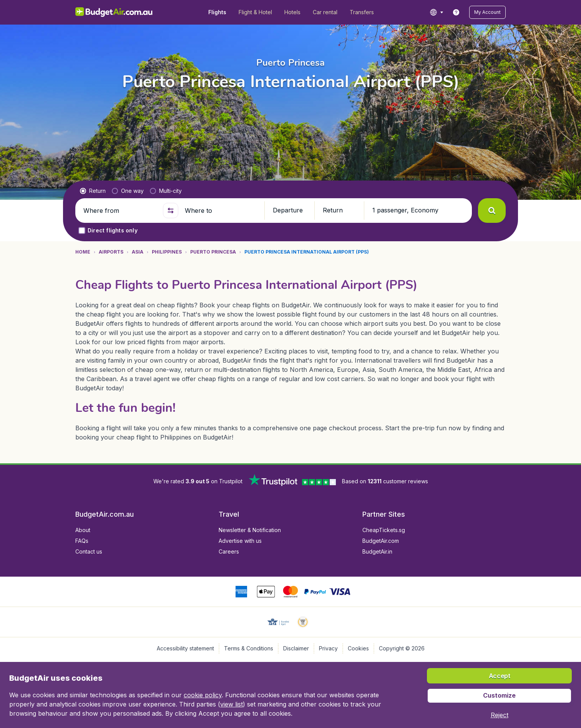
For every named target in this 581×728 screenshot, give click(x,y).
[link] (456, 12)
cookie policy (203, 695)
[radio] (93, 191)
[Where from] (120, 211)
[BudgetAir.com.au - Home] (114, 12)
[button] (487, 12)
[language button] (436, 12)
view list (232, 704)
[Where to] (221, 211)
